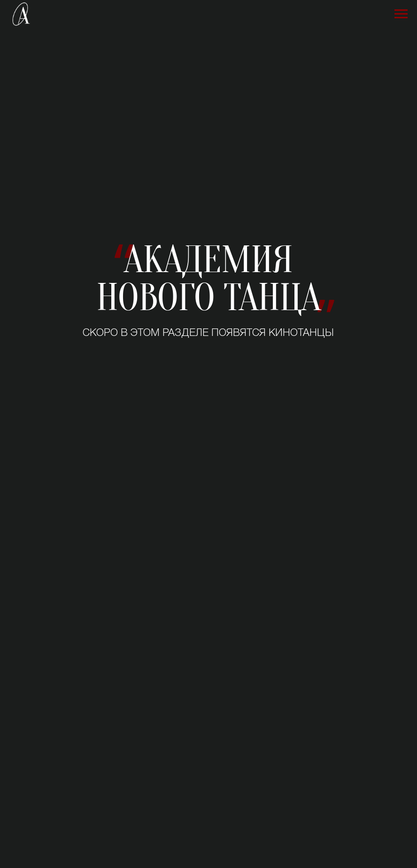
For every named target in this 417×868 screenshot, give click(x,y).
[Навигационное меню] (401, 14)
